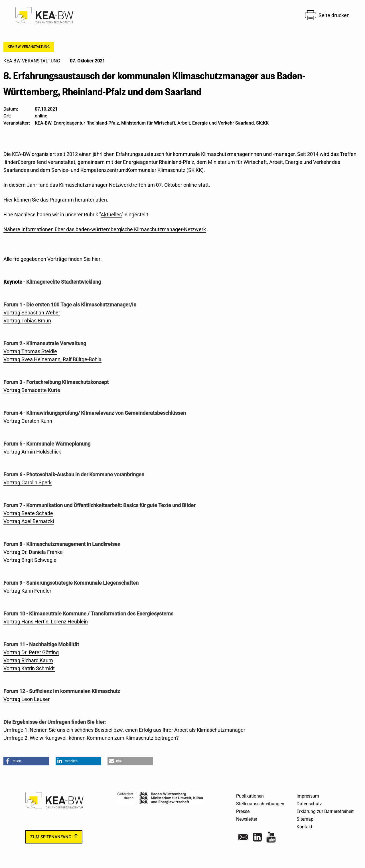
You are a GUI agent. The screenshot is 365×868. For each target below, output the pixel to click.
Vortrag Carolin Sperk (28, 482)
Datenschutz (309, 804)
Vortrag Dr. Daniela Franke (33, 552)
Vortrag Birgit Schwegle (30, 560)
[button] (26, 761)
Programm (62, 200)
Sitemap (305, 819)
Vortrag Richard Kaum (28, 660)
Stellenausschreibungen (260, 804)
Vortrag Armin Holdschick (32, 452)
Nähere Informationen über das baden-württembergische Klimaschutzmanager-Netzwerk (105, 229)
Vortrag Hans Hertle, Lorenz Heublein (46, 622)
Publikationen (250, 796)
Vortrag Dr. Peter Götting (31, 652)
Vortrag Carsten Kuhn (28, 421)
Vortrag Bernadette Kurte (32, 390)
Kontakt (304, 827)
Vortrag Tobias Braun (27, 321)
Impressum (308, 796)
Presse (243, 811)
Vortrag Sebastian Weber (32, 313)
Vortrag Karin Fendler (27, 591)
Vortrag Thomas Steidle (30, 351)
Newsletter (247, 819)
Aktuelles (111, 215)
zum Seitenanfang (51, 837)
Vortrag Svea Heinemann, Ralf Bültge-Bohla (52, 359)
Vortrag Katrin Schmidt (29, 668)
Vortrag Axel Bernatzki (29, 521)
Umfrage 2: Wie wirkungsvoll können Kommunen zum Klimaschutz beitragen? (91, 738)
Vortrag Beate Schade (28, 513)
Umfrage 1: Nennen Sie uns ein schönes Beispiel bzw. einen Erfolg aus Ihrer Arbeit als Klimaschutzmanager (124, 730)
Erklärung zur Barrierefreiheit (325, 811)
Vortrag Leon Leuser (27, 699)
